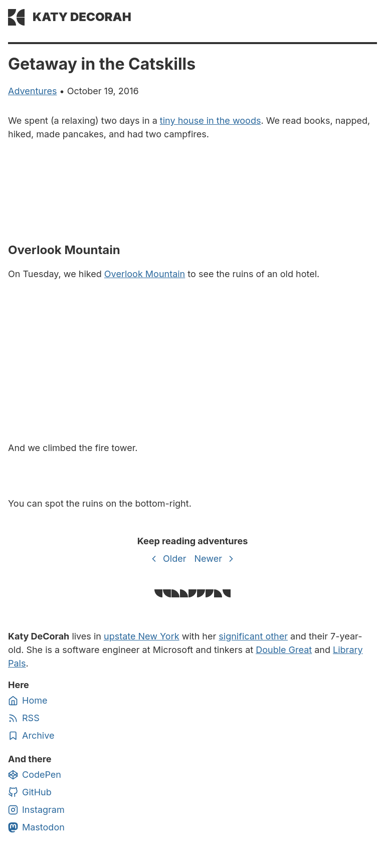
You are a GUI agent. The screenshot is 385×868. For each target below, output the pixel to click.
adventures (32, 91)
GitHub (30, 792)
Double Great (284, 650)
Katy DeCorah (82, 17)
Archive (31, 736)
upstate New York (142, 636)
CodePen (35, 775)
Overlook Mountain (145, 274)
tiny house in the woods (211, 121)
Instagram (36, 810)
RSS (24, 718)
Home (28, 701)
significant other (253, 636)
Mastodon (36, 827)
